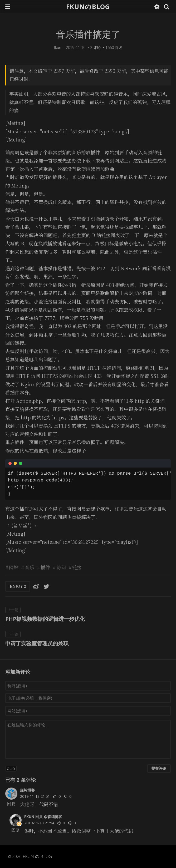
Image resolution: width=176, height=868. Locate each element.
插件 (45, 567)
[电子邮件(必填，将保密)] (88, 698)
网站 (14, 567)
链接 (77, 567)
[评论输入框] (88, 739)
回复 (11, 804)
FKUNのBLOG (88, 6)
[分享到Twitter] (46, 586)
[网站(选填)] (88, 711)
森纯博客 (27, 790)
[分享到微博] (36, 586)
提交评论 (159, 768)
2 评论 (95, 47)
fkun (58, 47)
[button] (8, 7)
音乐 (30, 567)
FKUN (29, 817)
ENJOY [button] (18, 586)
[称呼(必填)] (88, 686)
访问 (61, 567)
